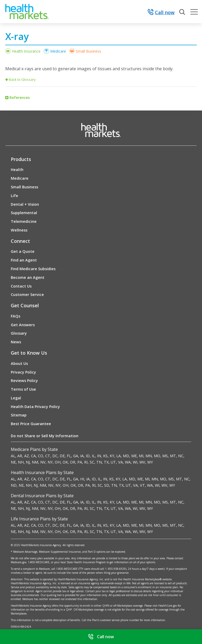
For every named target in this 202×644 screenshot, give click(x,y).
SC (92, 462)
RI (86, 462)
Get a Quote (23, 251)
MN (149, 456)
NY (50, 462)
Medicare (58, 51)
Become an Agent (28, 277)
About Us (19, 363)
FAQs (16, 316)
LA (118, 456)
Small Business (89, 51)
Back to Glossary (21, 79)
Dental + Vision (25, 204)
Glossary (19, 333)
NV (43, 462)
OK (65, 462)
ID (88, 456)
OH (58, 462)
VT (142, 485)
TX (106, 462)
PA (80, 462)
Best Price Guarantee (31, 424)
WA (128, 462)
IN (99, 456)
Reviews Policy (24, 381)
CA (33, 456)
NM (35, 462)
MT (173, 456)
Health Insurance (26, 51)
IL (93, 456)
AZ (27, 456)
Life (14, 196)
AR (20, 456)
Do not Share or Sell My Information (45, 436)
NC (181, 456)
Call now (161, 12)
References (20, 97)
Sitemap (19, 415)
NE (13, 462)
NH (21, 462)
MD (126, 456)
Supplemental (24, 213)
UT (113, 462)
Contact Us (21, 286)
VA (120, 462)
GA (76, 456)
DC (55, 456)
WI (135, 462)
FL (69, 456)
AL (13, 456)
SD (107, 485)
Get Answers (23, 325)
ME (134, 456)
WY (150, 462)
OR (73, 462)
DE (62, 456)
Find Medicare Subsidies (33, 269)
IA (82, 456)
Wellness (19, 230)
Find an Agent (24, 260)
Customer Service (27, 295)
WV (142, 462)
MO (157, 456)
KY (112, 456)
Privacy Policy (23, 372)
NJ (28, 462)
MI (141, 456)
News (16, 342)
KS (105, 456)
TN (99, 462)
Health (17, 170)
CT (48, 456)
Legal (16, 398)
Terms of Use (23, 389)
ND (14, 485)
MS (165, 456)
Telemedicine (24, 221)
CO (41, 456)
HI (82, 479)
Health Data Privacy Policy (35, 407)
